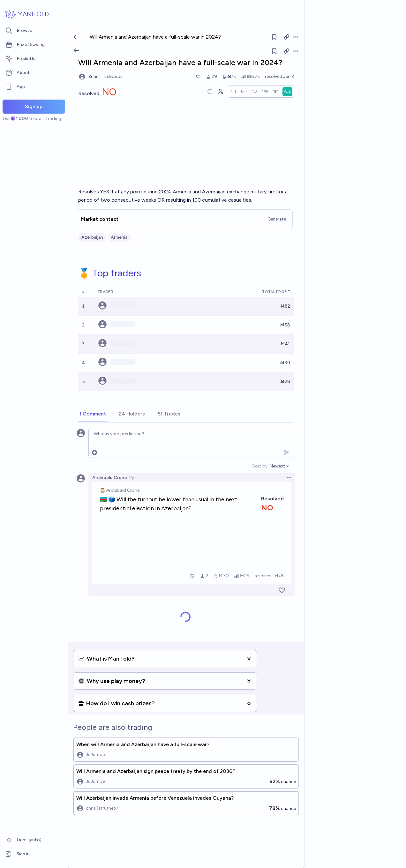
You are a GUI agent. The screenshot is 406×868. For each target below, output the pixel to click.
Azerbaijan (92, 237)
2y (132, 478)
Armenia (119, 237)
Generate (277, 219)
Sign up (34, 106)
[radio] (233, 92)
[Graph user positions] (220, 92)
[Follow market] (274, 51)
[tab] (93, 414)
